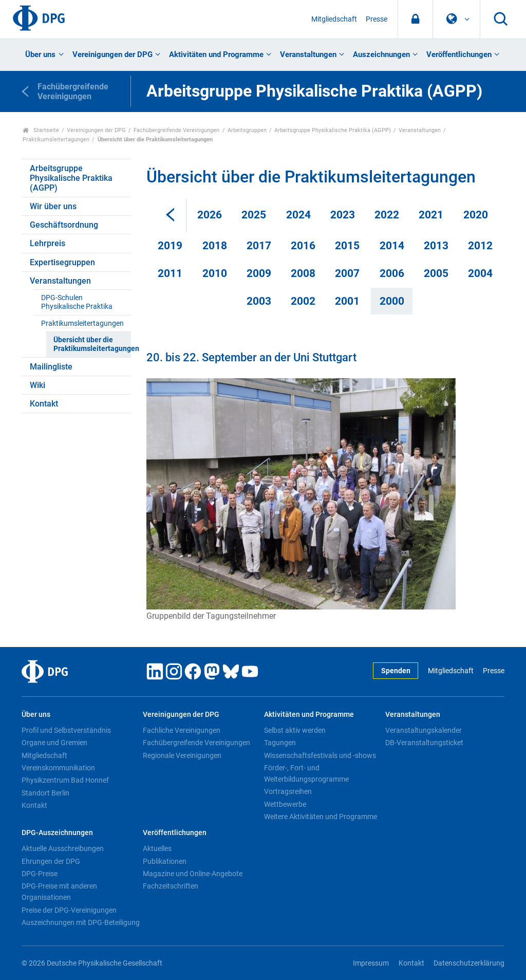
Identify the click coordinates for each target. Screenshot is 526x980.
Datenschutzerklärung (469, 963)
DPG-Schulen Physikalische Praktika (77, 302)
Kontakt (44, 404)
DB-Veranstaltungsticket (424, 743)
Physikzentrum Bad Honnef (65, 780)
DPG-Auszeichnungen (57, 833)
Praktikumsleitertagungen (56, 140)
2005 (436, 273)
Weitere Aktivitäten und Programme (321, 817)
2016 (303, 246)
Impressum (371, 963)
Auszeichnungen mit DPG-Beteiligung (81, 922)
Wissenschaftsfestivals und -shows (320, 755)
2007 (347, 273)
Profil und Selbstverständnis (66, 730)
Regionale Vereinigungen (182, 755)
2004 (480, 273)
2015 (347, 246)
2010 (215, 273)
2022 (387, 215)
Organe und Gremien (54, 743)
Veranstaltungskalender (424, 730)
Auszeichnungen (381, 54)
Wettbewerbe (285, 804)
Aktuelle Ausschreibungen (63, 848)
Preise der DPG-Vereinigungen (69, 910)
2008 (303, 273)
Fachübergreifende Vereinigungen (176, 130)
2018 (215, 246)
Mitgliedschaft (334, 19)
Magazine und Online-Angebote (193, 874)
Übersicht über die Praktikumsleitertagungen (92, 344)
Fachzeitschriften (171, 886)
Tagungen (280, 743)
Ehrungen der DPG (51, 861)
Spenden (396, 671)
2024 (298, 215)
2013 (436, 246)
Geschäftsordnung (64, 225)
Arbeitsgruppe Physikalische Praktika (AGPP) (333, 130)
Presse (377, 19)
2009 (259, 273)
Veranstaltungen (308, 54)
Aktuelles (157, 848)
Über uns (40, 54)
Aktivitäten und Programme (216, 54)
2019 (170, 246)
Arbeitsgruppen (247, 130)
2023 (343, 215)
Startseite (41, 130)
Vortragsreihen (288, 791)
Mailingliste (51, 367)
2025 (254, 215)
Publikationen (165, 861)
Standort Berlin (45, 793)
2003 (259, 301)
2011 (170, 273)
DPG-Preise (40, 874)
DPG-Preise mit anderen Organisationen (59, 892)
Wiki (37, 385)
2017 (259, 246)
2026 (210, 215)
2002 (303, 301)
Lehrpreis (48, 243)
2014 (392, 246)
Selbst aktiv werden (295, 730)
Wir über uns (53, 206)
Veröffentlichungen (459, 54)
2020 (476, 215)
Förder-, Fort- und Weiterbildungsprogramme (306, 773)
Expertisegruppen (62, 262)
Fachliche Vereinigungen (182, 730)
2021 (431, 215)
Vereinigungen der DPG (112, 54)
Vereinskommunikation (58, 768)
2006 (392, 273)
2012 (480, 246)
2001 (347, 301)
